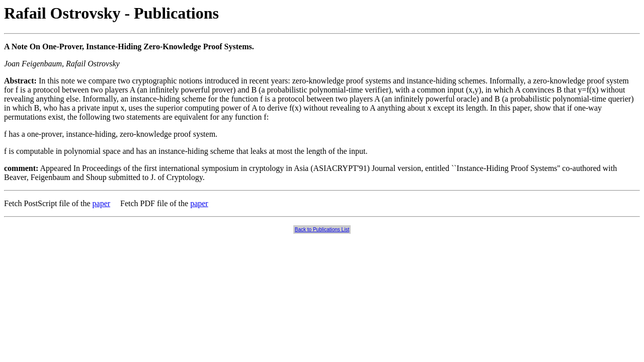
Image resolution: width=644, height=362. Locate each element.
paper (102, 203)
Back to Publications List (322, 230)
